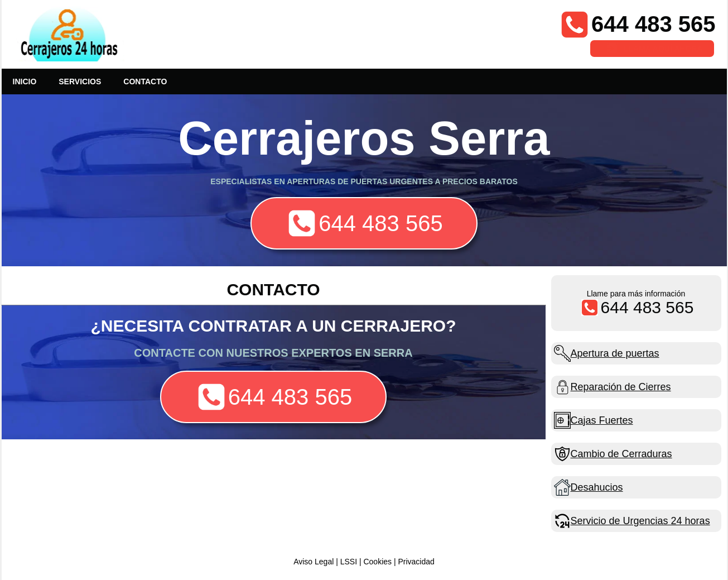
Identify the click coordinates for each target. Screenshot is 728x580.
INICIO (25, 82)
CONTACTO (145, 82)
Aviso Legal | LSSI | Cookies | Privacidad (364, 562)
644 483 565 (653, 24)
